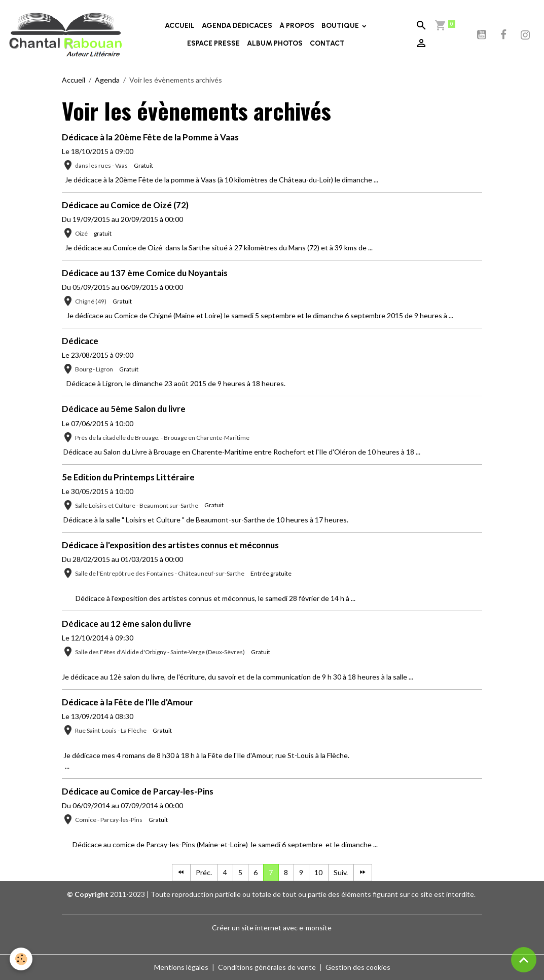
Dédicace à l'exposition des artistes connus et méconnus (170, 545)
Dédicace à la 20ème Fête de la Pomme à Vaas (150, 137)
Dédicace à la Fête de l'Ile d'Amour (128, 702)
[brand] (66, 34)
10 (318, 872)
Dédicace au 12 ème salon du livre (126, 624)
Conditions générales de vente (267, 967)
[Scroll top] (524, 960)
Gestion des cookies (358, 967)
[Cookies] (22, 959)
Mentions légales (181, 967)
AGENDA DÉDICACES (237, 26)
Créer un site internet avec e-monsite (272, 928)
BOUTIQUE (341, 26)
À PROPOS (297, 26)
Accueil (74, 80)
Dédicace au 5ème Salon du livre (124, 409)
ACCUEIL (180, 26)
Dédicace (80, 341)
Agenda (107, 80)
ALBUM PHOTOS (275, 43)
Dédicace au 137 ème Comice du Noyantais (145, 273)
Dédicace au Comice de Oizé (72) (125, 205)
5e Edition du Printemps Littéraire (128, 477)
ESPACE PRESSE (213, 43)
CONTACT (327, 43)
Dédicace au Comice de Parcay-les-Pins (138, 791)
